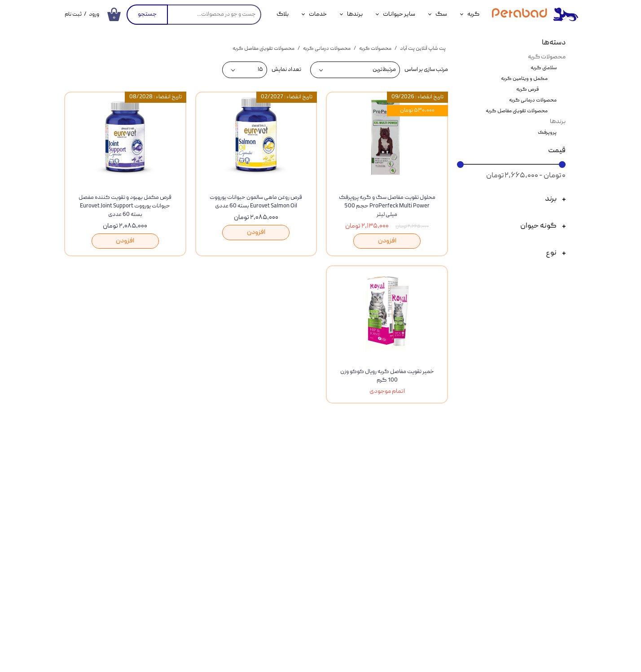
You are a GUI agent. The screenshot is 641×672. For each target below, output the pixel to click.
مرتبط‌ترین (384, 70)
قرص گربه (527, 90)
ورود (94, 15)
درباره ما (316, 526)
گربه (473, 14)
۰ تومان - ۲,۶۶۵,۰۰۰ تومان (526, 176)
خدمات (318, 14)
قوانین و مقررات (205, 544)
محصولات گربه (547, 57)
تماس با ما (314, 505)
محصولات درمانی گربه (533, 100)
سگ (441, 14)
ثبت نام (73, 15)
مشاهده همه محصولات (329, 457)
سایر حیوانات (399, 14)
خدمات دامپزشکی (112, 523)
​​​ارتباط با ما (164, 457)
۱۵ (260, 70)
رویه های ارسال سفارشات (193, 524)
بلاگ (283, 14)
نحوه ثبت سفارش (203, 504)
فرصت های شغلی (304, 566)
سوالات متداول (206, 564)
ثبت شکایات (310, 546)
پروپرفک (547, 133)
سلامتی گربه (544, 68)
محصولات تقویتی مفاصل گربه (517, 111)
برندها (355, 14)
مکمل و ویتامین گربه (524, 79)
